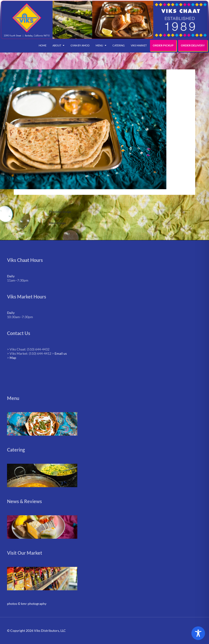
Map (13, 358)
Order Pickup (163, 45)
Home (43, 45)
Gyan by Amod (80, 45)
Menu (99, 45)
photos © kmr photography (27, 604)
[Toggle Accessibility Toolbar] (198, 633)
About (57, 45)
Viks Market (139, 45)
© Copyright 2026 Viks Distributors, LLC (36, 631)
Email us (61, 353)
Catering (119, 45)
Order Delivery (193, 45)
